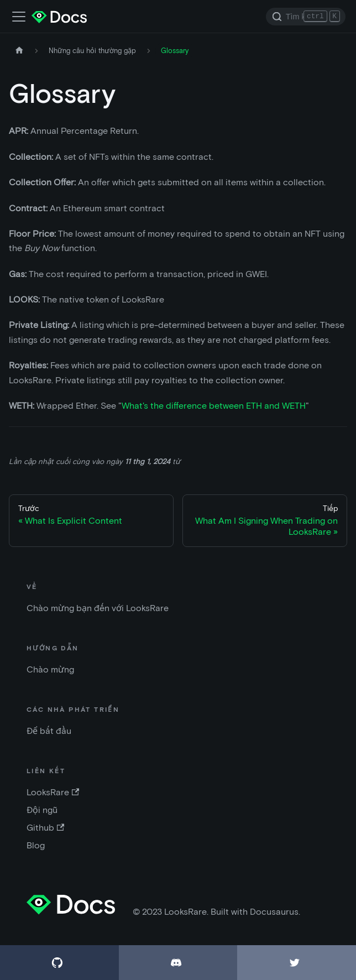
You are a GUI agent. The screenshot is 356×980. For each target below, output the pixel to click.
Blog (36, 845)
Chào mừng (50, 669)
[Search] (306, 17)
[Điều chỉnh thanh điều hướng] (19, 17)
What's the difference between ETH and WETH (214, 406)
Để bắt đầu (49, 731)
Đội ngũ (42, 810)
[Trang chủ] (19, 51)
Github (45, 828)
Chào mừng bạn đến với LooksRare (98, 608)
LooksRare (53, 792)
